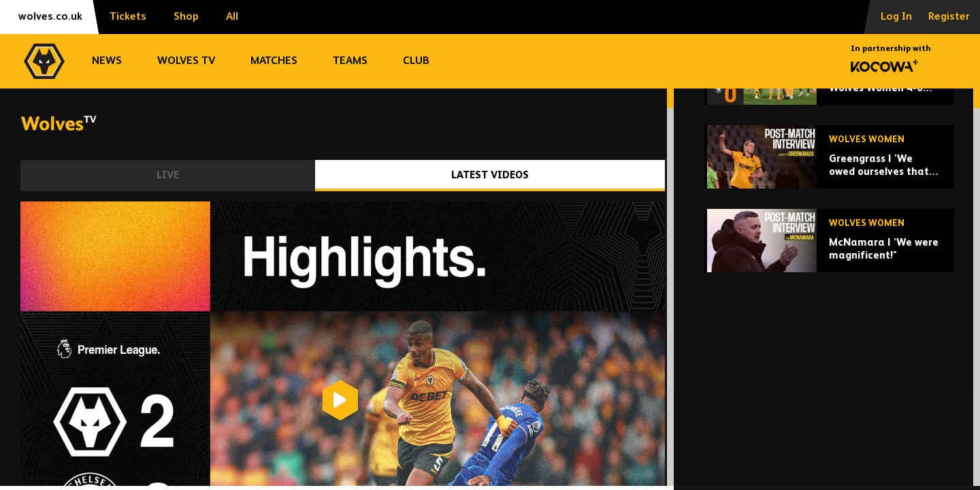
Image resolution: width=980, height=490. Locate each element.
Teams (350, 61)
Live (168, 175)
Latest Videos (490, 175)
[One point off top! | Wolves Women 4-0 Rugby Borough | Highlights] (829, 179)
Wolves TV (186, 61)
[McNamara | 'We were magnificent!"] (829, 347)
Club (416, 61)
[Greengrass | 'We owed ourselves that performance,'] (829, 263)
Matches (274, 61)
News (107, 61)
